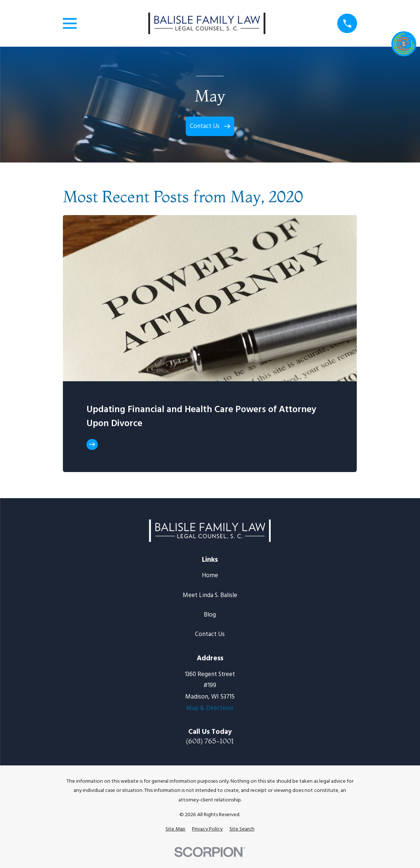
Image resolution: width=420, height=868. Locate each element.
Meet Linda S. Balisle (210, 595)
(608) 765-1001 (210, 741)
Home (210, 576)
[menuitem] (175, 829)
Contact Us (210, 634)
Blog (210, 615)
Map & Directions (210, 708)
